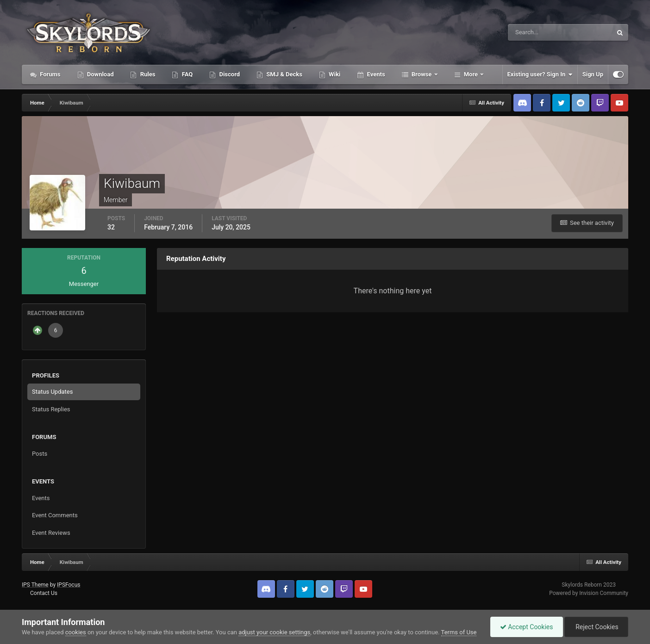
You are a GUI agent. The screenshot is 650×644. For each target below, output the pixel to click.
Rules (147, 74)
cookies (76, 632)
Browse (422, 74)
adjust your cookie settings (274, 632)
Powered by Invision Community (589, 593)
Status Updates (52, 392)
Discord (229, 74)
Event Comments (55, 515)
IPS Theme (35, 585)
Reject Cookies (596, 627)
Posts (40, 454)
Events (375, 74)
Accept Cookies (527, 627)
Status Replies (51, 409)
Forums (50, 74)
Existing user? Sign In (540, 74)
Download (100, 74)
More (471, 74)
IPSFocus (69, 585)
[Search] (532, 32)
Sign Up (593, 74)
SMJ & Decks (284, 74)
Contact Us (44, 593)
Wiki (334, 74)
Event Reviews (51, 533)
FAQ (186, 74)
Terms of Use (459, 632)
